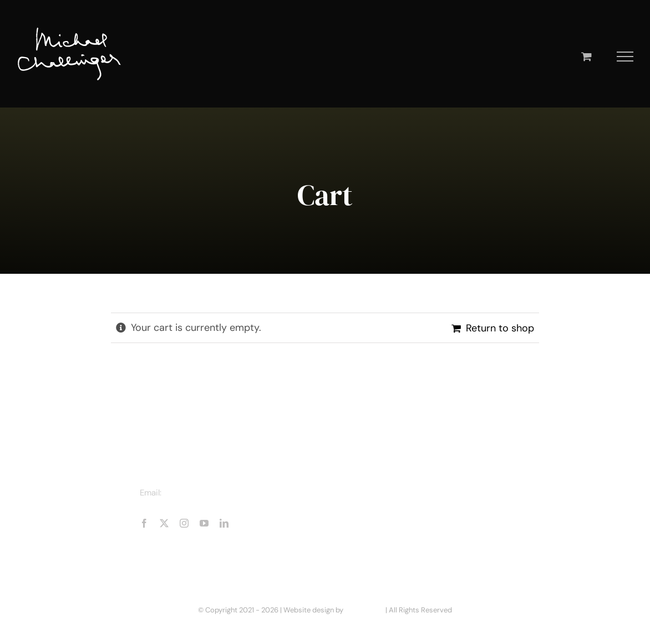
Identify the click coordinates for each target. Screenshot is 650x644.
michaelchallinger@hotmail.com (226, 493)
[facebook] (144, 523)
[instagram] (184, 523)
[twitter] (164, 523)
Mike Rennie (364, 610)
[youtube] (204, 523)
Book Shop (377, 530)
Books (368, 510)
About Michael (384, 490)
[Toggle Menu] (625, 57)
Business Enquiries (393, 550)
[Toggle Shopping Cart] (586, 56)
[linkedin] (224, 523)
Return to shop (500, 328)
